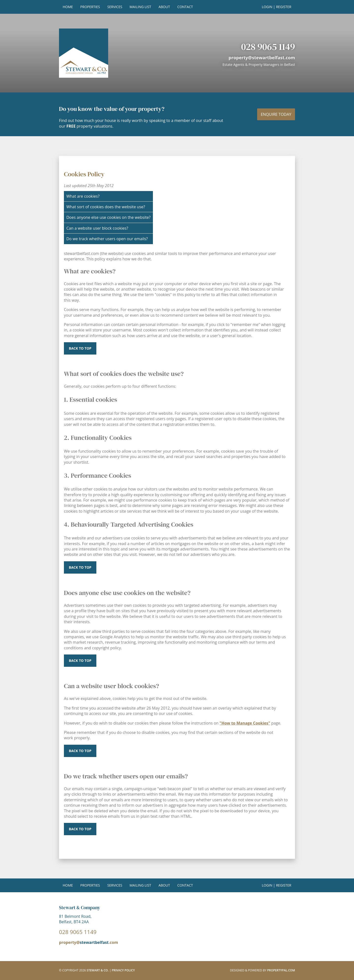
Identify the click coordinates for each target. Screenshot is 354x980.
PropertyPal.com (281, 970)
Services (115, 7)
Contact (185, 7)
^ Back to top (80, 829)
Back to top (80, 348)
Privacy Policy (123, 970)
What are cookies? (83, 196)
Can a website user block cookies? (97, 228)
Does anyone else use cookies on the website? (108, 217)
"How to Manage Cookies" (245, 723)
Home (68, 7)
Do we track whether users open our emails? (107, 239)
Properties (90, 7)
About (164, 7)
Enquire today (276, 114)
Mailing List (140, 7)
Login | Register (277, 7)
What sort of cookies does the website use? (106, 207)
